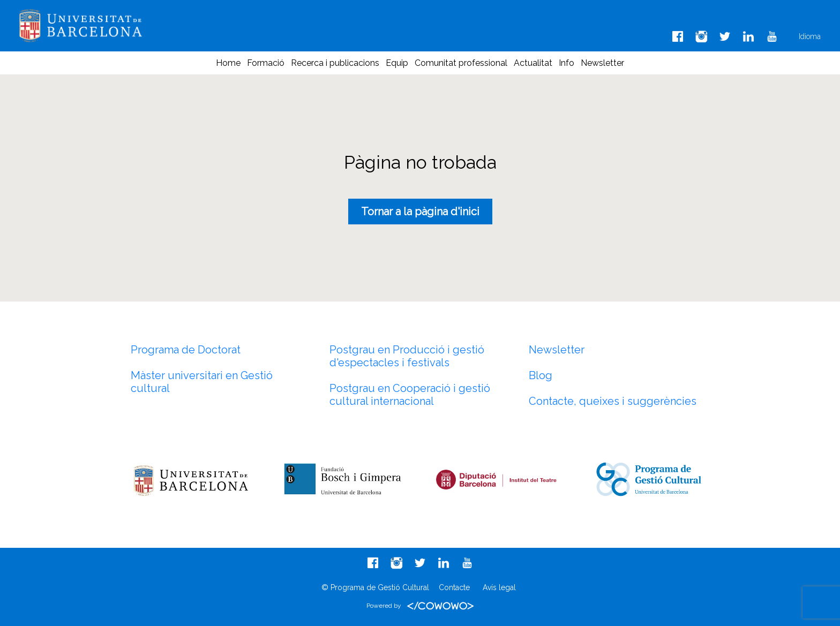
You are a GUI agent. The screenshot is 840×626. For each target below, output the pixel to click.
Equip (397, 63)
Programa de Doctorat (186, 350)
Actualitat (533, 63)
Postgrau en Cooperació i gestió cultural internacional (410, 395)
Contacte (454, 587)
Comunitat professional (461, 63)
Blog (541, 375)
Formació (266, 63)
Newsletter (602, 63)
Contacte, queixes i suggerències (613, 401)
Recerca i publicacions (335, 63)
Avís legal (499, 587)
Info (567, 63)
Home (228, 63)
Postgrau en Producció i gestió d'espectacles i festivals (407, 356)
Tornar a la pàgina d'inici (420, 212)
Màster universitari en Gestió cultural (202, 382)
